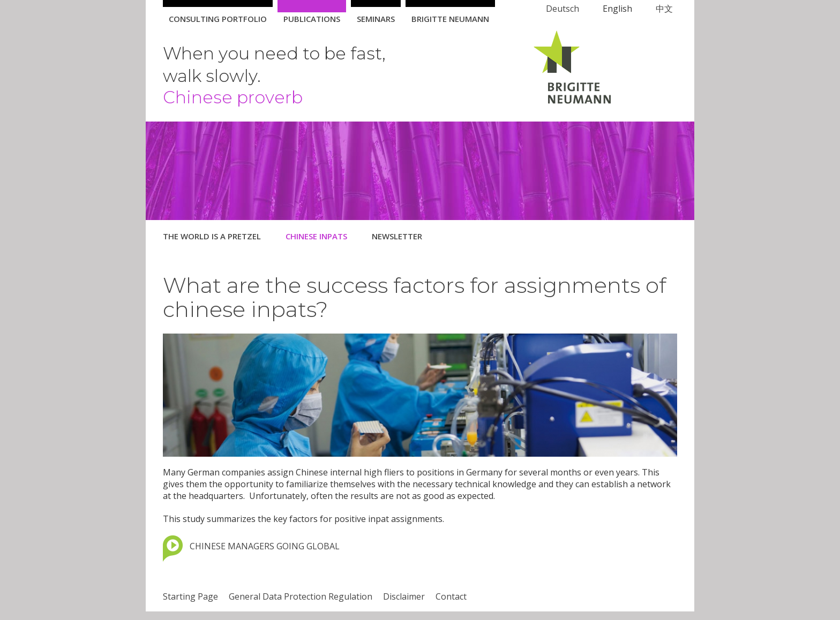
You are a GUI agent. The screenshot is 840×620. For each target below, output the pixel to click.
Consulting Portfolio (218, 19)
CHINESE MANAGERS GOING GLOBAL (265, 546)
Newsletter (397, 236)
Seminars (376, 19)
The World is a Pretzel (212, 236)
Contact (451, 596)
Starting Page (190, 596)
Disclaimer (404, 596)
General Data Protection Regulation (301, 596)
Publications (312, 19)
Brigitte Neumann (450, 19)
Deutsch (562, 9)
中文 (664, 9)
